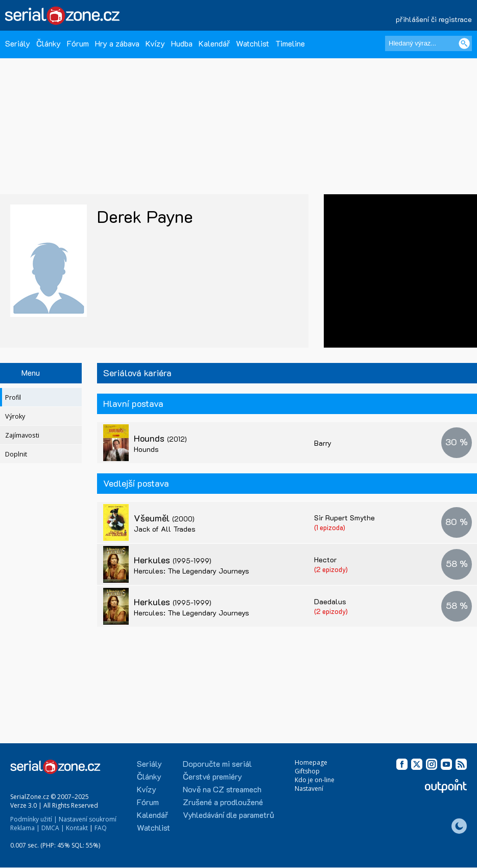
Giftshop (307, 771)
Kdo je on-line (315, 780)
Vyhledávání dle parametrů (229, 815)
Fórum (78, 43)
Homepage (311, 762)
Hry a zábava (117, 43)
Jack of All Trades (165, 529)
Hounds (160, 438)
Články (49, 43)
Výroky (15, 416)
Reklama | (25, 828)
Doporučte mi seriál (217, 763)
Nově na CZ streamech (222, 789)
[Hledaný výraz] (428, 43)
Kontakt (77, 828)
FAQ (101, 828)
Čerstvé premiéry (212, 776)
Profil (13, 397)
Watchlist (253, 43)
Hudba (182, 43)
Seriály (18, 43)
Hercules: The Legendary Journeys (192, 571)
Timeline (290, 43)
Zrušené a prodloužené (223, 802)
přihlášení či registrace (434, 19)
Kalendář (214, 43)
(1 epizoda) (330, 527)
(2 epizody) (331, 569)
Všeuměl (164, 518)
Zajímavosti (22, 435)
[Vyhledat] (464, 43)
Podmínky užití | (34, 819)
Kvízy (155, 43)
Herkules (173, 560)
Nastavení (309, 789)
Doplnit (16, 454)
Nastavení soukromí (88, 819)
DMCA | (53, 828)
